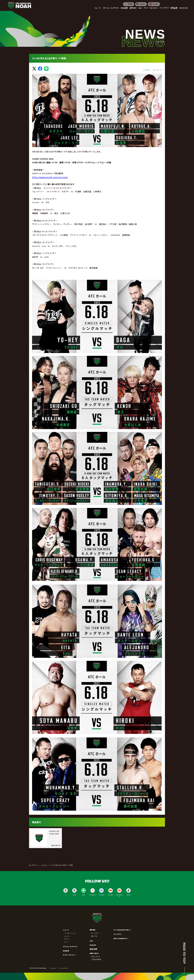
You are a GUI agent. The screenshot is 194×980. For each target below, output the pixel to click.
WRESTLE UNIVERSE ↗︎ (121, 938)
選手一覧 (94, 936)
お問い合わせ (94, 953)
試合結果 (66, 951)
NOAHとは (93, 945)
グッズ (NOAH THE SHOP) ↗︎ (122, 930)
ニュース (44, 865)
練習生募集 (93, 949)
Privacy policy (63, 968)
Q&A (91, 941)
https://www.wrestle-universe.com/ (50, 177)
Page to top (185, 953)
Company (53, 968)
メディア (67, 936)
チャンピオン (95, 933)
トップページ (33, 865)
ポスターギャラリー (69, 955)
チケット (67, 939)
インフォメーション (70, 933)
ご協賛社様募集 (96, 959)
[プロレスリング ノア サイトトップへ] (19, 5)
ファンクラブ (117, 934)
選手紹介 (93, 930)
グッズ (66, 942)
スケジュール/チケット (70, 947)
